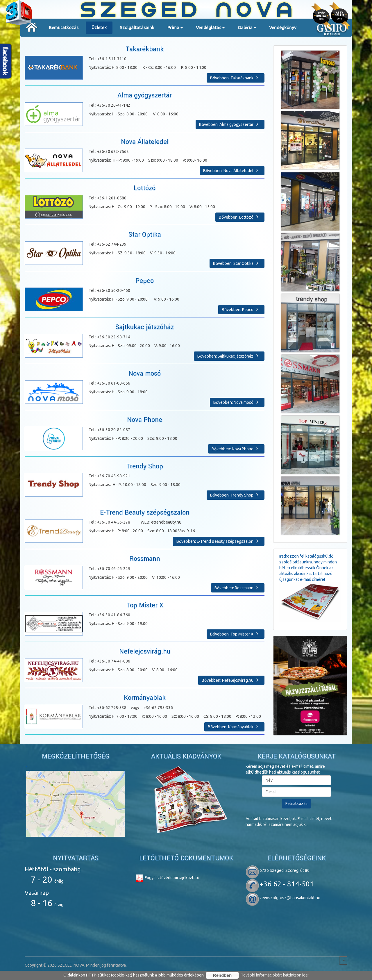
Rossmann (145, 559)
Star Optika (145, 235)
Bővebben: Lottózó (240, 217)
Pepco (145, 281)
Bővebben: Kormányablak (234, 726)
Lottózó (145, 188)
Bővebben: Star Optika (237, 263)
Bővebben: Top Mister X (236, 634)
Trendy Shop (145, 466)
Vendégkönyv (283, 27)
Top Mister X (145, 605)
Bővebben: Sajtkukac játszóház (229, 356)
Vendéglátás (210, 29)
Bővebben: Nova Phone (236, 449)
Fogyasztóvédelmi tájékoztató (167, 878)
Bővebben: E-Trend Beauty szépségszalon (219, 541)
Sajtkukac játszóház (145, 327)
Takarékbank (145, 49)
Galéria (247, 29)
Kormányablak (145, 698)
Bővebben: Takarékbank (236, 78)
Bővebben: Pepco (241, 309)
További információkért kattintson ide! (275, 975)
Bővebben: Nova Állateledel (232, 170)
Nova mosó (145, 374)
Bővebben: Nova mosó (237, 402)
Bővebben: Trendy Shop (236, 495)
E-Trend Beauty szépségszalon (145, 513)
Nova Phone (145, 420)
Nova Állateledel (145, 142)
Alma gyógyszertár (145, 95)
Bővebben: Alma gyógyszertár (230, 124)
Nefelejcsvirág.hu (145, 651)
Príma (175, 29)
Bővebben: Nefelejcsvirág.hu (231, 680)
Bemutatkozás (64, 27)
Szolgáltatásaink (137, 27)
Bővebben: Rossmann (238, 588)
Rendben (222, 975)
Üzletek (99, 27)
